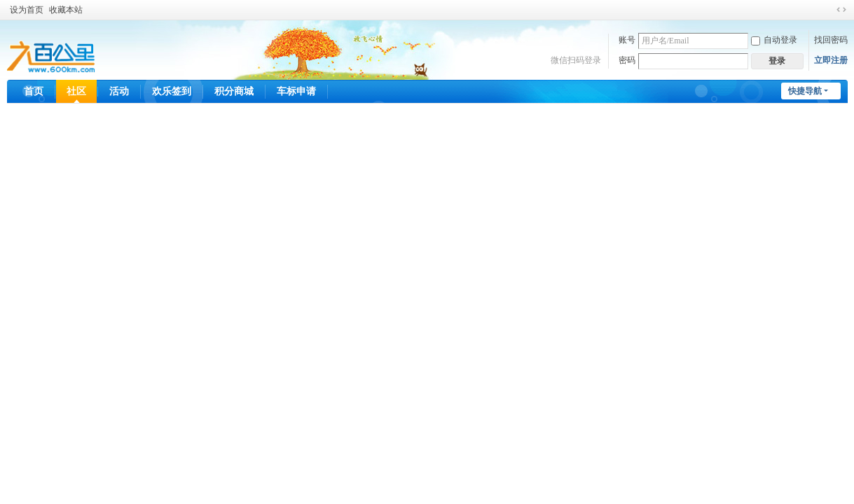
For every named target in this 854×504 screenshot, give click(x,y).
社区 (76, 91)
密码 (627, 60)
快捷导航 (805, 91)
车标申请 (296, 91)
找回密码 (831, 40)
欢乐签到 (172, 91)
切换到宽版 (841, 10)
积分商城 (234, 91)
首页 (34, 91)
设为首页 (27, 10)
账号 (627, 40)
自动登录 (774, 40)
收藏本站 (66, 10)
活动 (119, 91)
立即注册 (831, 60)
